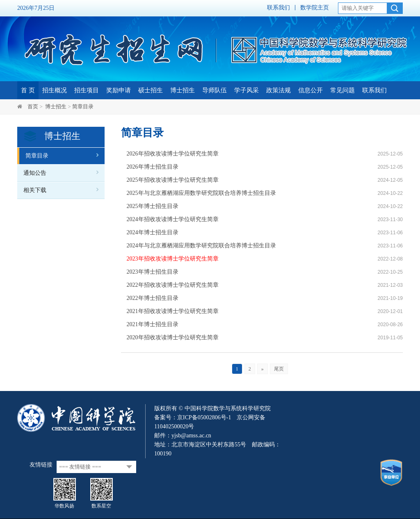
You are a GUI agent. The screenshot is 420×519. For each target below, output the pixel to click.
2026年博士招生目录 (153, 167)
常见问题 (342, 90)
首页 (33, 106)
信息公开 (310, 90)
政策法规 (278, 90)
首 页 (28, 90)
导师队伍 (215, 90)
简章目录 (83, 106)
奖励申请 (119, 90)
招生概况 (55, 90)
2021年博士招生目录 (153, 324)
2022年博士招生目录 (153, 298)
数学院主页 (315, 8)
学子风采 (247, 90)
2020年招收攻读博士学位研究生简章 (173, 337)
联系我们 (278, 8)
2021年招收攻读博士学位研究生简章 (173, 311)
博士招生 (183, 90)
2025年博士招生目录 (153, 206)
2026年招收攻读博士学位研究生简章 (173, 154)
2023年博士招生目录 (153, 272)
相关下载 (35, 190)
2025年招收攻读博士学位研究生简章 (173, 180)
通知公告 (35, 173)
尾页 (279, 369)
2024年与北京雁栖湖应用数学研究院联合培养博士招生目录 (201, 246)
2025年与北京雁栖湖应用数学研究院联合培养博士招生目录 (201, 193)
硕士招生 (151, 90)
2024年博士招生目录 (153, 232)
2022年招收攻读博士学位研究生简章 (173, 285)
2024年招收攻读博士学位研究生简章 (173, 219)
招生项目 (87, 90)
